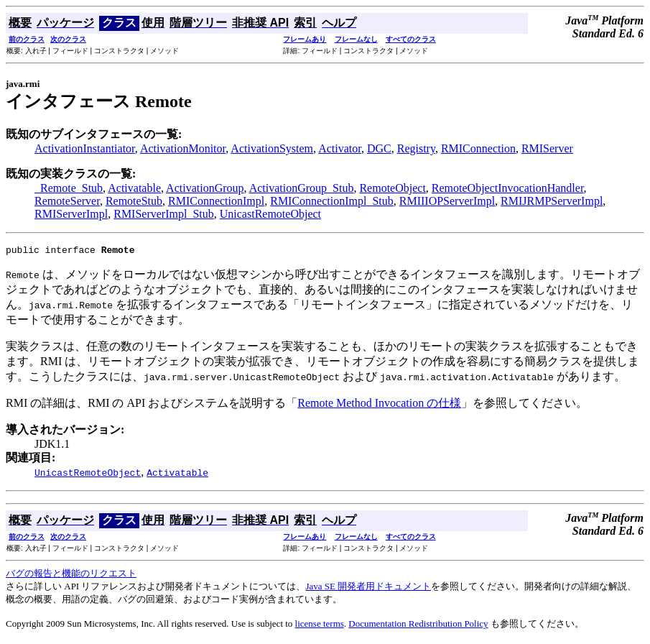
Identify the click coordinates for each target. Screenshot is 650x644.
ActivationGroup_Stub (302, 188)
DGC (379, 148)
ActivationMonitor (183, 148)
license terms (320, 626)
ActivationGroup (205, 188)
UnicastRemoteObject (270, 214)
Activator (340, 148)
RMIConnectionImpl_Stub (332, 201)
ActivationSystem (272, 148)
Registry (416, 148)
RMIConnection (478, 148)
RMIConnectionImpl (216, 201)
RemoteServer (67, 201)
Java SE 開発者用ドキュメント (368, 588)
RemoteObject (392, 188)
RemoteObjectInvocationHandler (508, 188)
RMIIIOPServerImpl (447, 201)
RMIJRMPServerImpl (552, 201)
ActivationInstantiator (85, 148)
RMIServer (547, 148)
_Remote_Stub (69, 188)
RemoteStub (134, 201)
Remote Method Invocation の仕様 (379, 405)
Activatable (134, 188)
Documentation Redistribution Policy (418, 626)
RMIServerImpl (71, 214)
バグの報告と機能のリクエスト (71, 575)
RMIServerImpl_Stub (164, 214)
